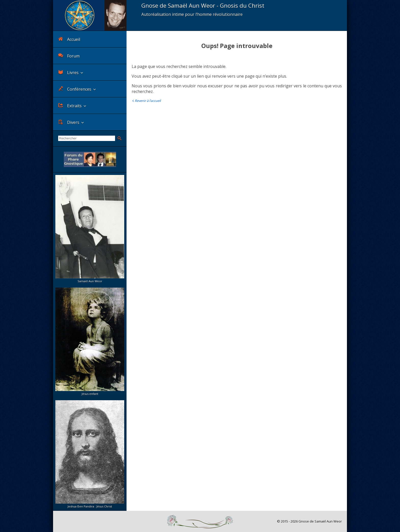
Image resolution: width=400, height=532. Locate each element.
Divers (69, 122)
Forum (69, 56)
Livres (68, 72)
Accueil (69, 39)
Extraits (70, 106)
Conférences (75, 89)
